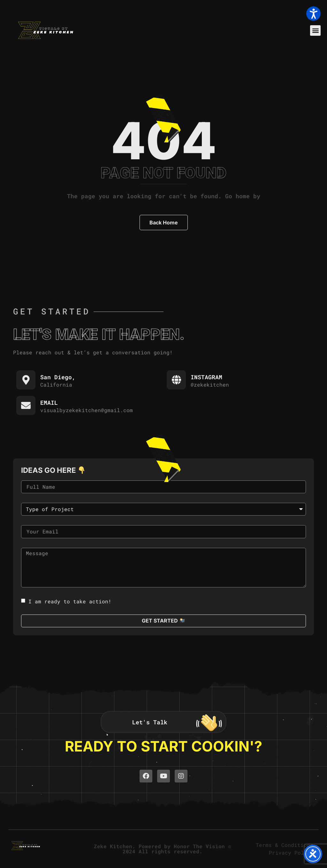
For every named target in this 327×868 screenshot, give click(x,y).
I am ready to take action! (70, 601)
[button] (315, 30)
